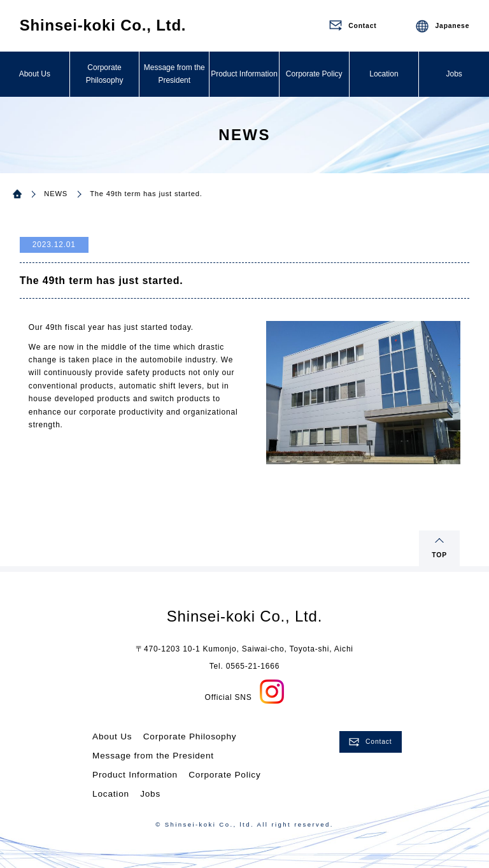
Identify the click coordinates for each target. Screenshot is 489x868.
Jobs (454, 74)
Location (384, 74)
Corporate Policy (314, 74)
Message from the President (174, 74)
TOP (439, 555)
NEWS (56, 194)
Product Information (244, 74)
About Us (35, 74)
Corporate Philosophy (105, 74)
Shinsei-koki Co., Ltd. (103, 25)
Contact (379, 742)
